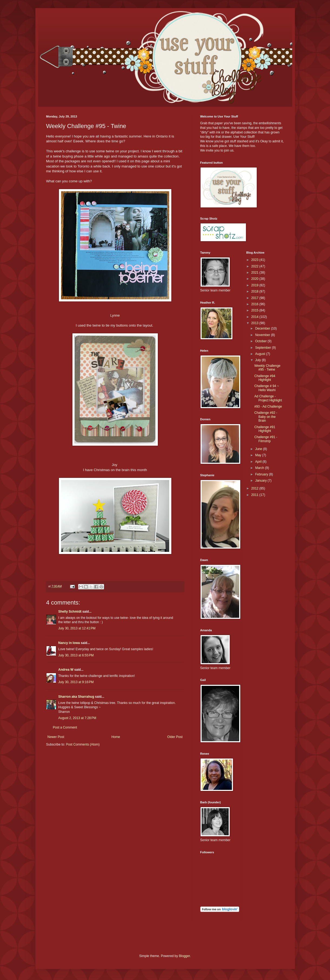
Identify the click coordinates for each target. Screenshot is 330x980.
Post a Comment (65, 727)
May (259, 455)
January (261, 481)
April (259, 462)
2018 (255, 291)
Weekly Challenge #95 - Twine (267, 368)
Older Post (175, 737)
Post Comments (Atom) (83, 744)
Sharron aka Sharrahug (76, 697)
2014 (255, 317)
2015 (255, 310)
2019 (255, 285)
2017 (255, 298)
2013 (255, 323)
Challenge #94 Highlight (265, 378)
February (262, 474)
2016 (255, 304)
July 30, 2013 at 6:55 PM (76, 655)
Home (116, 737)
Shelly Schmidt (70, 612)
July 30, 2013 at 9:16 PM (76, 682)
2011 (255, 495)
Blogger (184, 956)
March (260, 468)
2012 (255, 488)
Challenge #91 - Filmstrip (266, 439)
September (264, 348)
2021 (255, 273)
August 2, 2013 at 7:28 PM (77, 718)
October (261, 341)
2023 (255, 260)
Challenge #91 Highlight (265, 429)
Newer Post (56, 737)
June (259, 449)
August (261, 354)
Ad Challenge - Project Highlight (268, 398)
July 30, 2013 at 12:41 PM (77, 628)
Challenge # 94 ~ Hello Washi (267, 388)
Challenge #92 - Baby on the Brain (266, 417)
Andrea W (66, 670)
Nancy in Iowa (69, 643)
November (263, 335)
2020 (255, 279)
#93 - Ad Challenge (268, 407)
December (263, 328)
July (259, 360)
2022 (255, 266)
